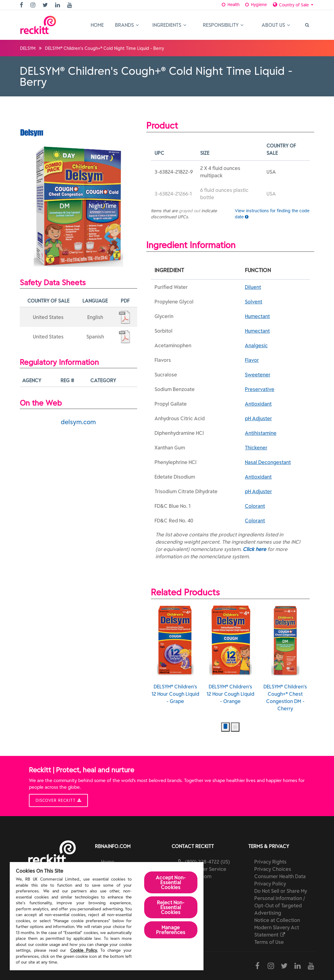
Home (97, 25)
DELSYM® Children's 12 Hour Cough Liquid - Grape (175, 655)
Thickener (256, 448)
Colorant (255, 506)
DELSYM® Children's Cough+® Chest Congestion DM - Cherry (285, 658)
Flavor (252, 360)
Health (230, 5)
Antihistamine (261, 433)
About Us (276, 25)
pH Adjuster (258, 418)
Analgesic (256, 345)
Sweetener (258, 375)
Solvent (254, 302)
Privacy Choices (273, 869)
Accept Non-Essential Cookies (171, 882)
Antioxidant (258, 404)
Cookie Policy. (84, 950)
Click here (254, 549)
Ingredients (169, 25)
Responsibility (223, 25)
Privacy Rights (270, 862)
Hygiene (255, 5)
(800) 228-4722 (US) (207, 862)
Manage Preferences (171, 930)
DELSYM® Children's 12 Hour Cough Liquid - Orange (230, 655)
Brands (127, 25)
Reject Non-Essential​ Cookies (171, 907)
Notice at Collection (277, 920)
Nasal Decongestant (268, 462)
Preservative (260, 389)
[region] (107, 916)
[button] (225, 727)
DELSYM (28, 48)
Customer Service (206, 869)
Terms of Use (269, 942)
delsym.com (78, 422)
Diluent (253, 287)
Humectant (257, 316)
